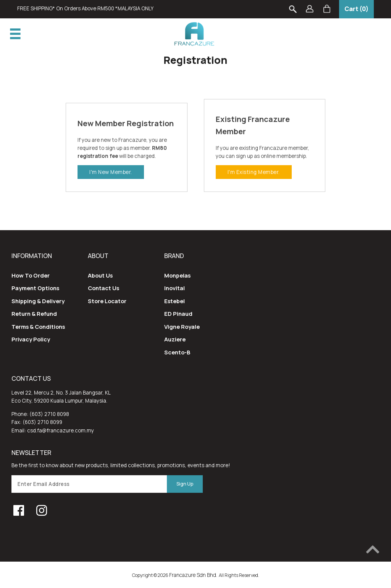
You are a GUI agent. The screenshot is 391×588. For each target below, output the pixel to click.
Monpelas (177, 275)
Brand (174, 256)
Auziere (175, 339)
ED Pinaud (178, 313)
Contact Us (103, 288)
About (98, 256)
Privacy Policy (31, 339)
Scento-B (177, 352)
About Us (100, 275)
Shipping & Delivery (38, 301)
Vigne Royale (182, 326)
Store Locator (107, 301)
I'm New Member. (111, 172)
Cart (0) (356, 9)
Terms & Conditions (38, 326)
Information (32, 256)
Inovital (174, 288)
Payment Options (35, 288)
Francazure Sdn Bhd (193, 575)
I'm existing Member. (254, 172)
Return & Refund (34, 313)
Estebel (174, 301)
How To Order (31, 275)
